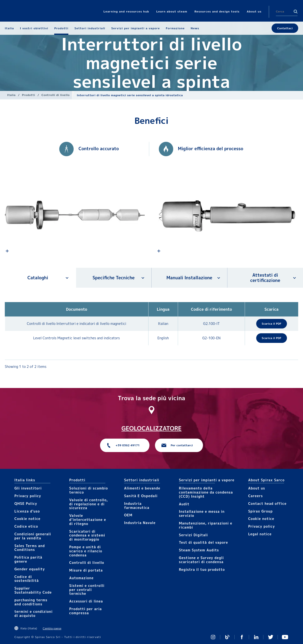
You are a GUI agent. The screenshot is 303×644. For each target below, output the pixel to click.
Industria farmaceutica (137, 506)
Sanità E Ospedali (141, 496)
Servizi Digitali (193, 535)
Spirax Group (260, 511)
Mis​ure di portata (86, 570)
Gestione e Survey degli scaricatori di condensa (201, 560)
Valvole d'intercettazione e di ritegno (88, 520)
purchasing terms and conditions (31, 602)
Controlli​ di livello (56, 95)
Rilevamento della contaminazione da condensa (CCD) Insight (206, 492)
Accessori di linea (86, 601)
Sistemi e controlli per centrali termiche (87, 590)
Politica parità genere (28, 559)
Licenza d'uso (27, 511)
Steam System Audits (199, 550)
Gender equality (30, 569)
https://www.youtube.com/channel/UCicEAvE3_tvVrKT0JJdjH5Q (285, 637)
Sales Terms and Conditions (30, 548)
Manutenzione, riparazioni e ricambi (206, 525)
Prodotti (29, 95)
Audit (184, 504)
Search (296, 12)
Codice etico (26, 526)
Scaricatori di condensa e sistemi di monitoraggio (87, 535)
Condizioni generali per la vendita (33, 536)
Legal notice (260, 534)
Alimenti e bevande (142, 488)
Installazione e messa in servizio (202, 513)
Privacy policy (28, 496)
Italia (11, 95)
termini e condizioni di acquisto (33, 614)
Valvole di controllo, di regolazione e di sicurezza (89, 504)
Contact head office (267, 504)
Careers (255, 496)
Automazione (82, 578)
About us (256, 488)
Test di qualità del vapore (204, 542)
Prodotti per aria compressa (86, 611)
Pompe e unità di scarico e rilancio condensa (86, 551)
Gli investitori (28, 488)
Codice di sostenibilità (27, 579)
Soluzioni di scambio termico (89, 490)
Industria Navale (140, 523)
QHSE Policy (26, 504)
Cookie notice (27, 519)
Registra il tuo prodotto (202, 569)
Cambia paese (52, 628)
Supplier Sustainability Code (33, 590)
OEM (128, 515)
